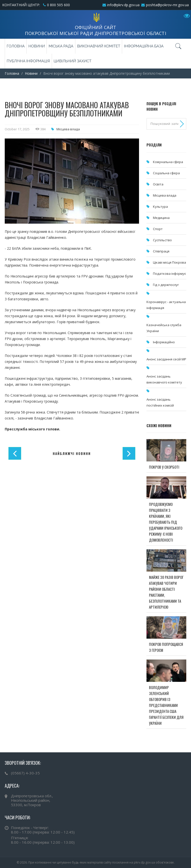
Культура (160, 207)
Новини (37, 46)
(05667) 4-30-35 (25, 773)
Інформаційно (164, 342)
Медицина (161, 218)
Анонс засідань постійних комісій (160, 402)
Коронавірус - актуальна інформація (166, 305)
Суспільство (162, 240)
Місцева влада (68, 129)
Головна (16, 46)
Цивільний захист (73, 61)
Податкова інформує (169, 274)
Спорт (158, 229)
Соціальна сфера (166, 173)
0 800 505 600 (58, 5)
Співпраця (161, 251)
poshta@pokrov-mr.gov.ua (167, 5)
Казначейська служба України (164, 328)
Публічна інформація (28, 61)
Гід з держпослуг (166, 285)
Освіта (158, 184)
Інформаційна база (144, 46)
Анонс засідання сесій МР (166, 359)
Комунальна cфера (168, 162)
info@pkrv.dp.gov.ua (123, 5)
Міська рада (61, 46)
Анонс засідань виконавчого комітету (164, 379)
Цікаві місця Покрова (169, 262)
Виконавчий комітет (99, 46)
